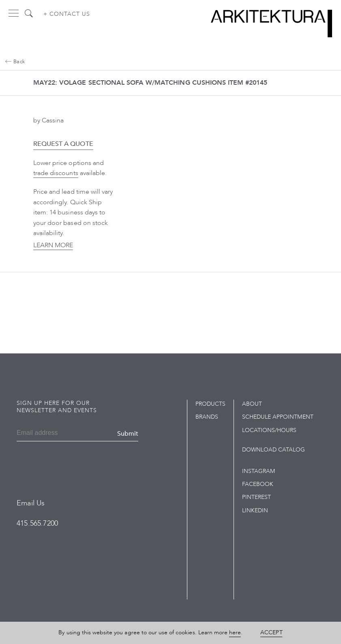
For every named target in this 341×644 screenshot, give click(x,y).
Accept (271, 632)
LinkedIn (255, 510)
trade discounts (56, 173)
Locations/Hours (269, 430)
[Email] (44, 434)
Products (210, 404)
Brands (207, 417)
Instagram (258, 471)
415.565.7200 (37, 523)
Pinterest (256, 497)
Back (15, 62)
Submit (128, 434)
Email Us (31, 503)
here (235, 632)
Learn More (53, 245)
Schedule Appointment (278, 417)
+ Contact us (67, 14)
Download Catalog (274, 450)
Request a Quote (63, 144)
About (252, 404)
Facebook (258, 484)
